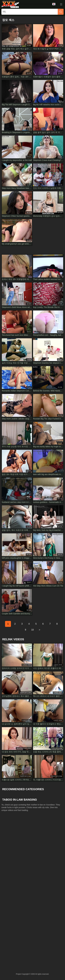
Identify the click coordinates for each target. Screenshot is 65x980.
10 (32, 630)
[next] (40, 630)
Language (54, 4)
